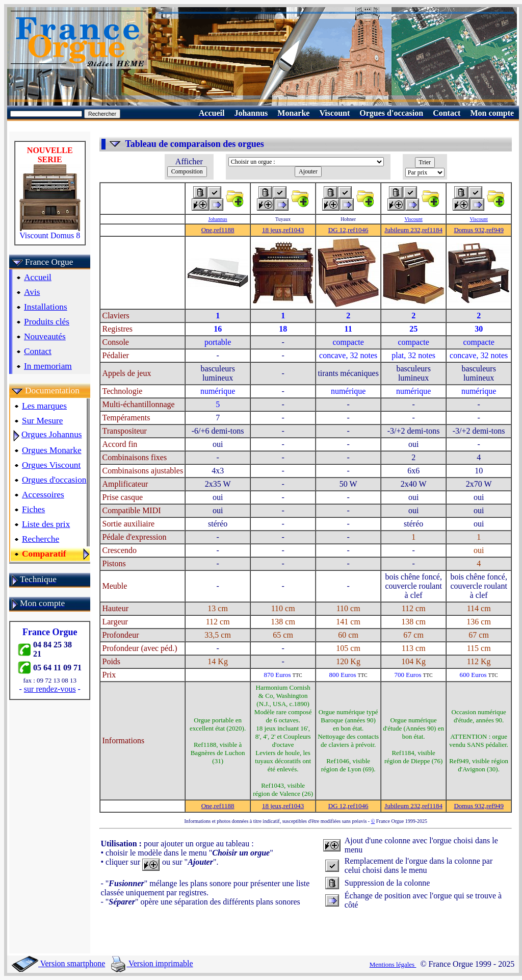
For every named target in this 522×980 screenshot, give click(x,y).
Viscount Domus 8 (50, 232)
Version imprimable (152, 963)
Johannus (218, 219)
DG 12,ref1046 (348, 230)
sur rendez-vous (50, 689)
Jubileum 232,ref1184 (413, 230)
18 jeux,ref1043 (283, 230)
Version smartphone (58, 963)
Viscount (413, 219)
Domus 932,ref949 (479, 230)
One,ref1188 (218, 230)
